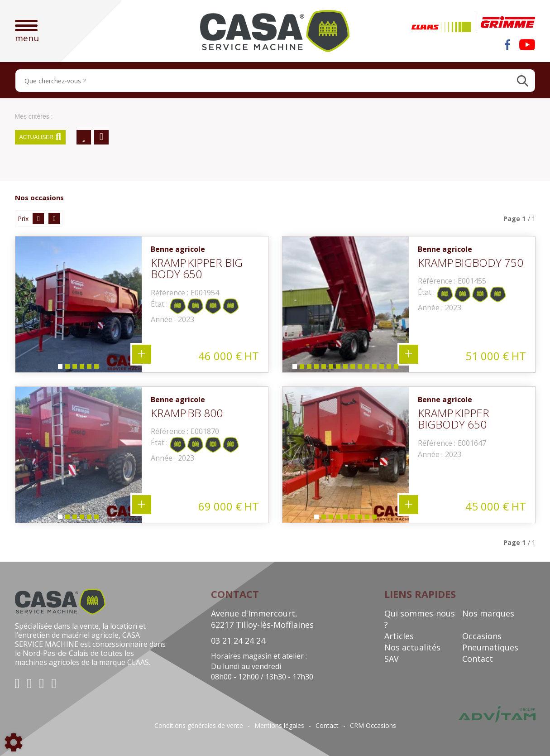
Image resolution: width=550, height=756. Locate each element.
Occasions (482, 636)
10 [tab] (361, 368)
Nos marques (488, 613)
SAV (392, 659)
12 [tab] (376, 368)
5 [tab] (89, 368)
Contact (478, 659)
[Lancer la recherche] (523, 81)
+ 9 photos (409, 505)
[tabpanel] (79, 304)
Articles (399, 636)
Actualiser (41, 137)
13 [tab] (383, 368)
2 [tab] (67, 368)
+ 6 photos (142, 354)
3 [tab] (74, 368)
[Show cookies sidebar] (14, 742)
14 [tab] (390, 368)
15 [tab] (397, 368)
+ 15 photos (409, 354)
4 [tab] (81, 368)
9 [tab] (352, 368)
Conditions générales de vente (199, 726)
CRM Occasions (373, 726)
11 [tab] (368, 368)
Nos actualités (412, 647)
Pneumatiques (490, 647)
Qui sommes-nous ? (420, 619)
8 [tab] (345, 368)
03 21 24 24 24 (238, 640)
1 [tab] (60, 368)
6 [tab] (96, 368)
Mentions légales (279, 726)
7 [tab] (338, 368)
